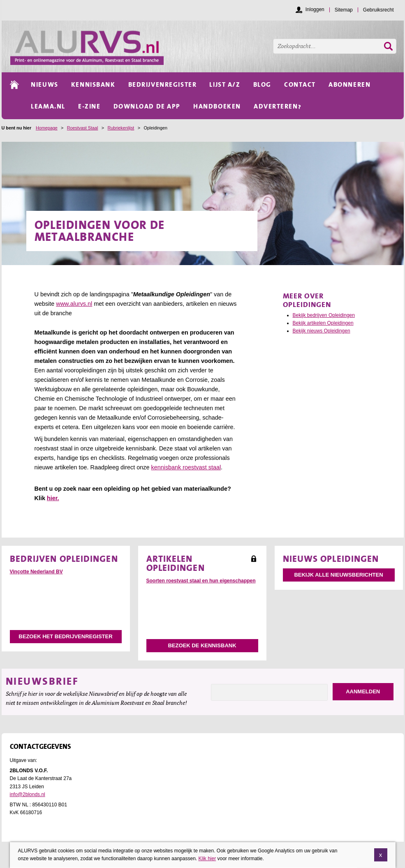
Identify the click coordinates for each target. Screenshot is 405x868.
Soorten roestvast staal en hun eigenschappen (201, 581)
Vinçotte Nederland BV (36, 572)
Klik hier (207, 859)
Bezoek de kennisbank (202, 645)
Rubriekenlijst (121, 128)
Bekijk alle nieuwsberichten (338, 575)
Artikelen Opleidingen (176, 563)
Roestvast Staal (83, 128)
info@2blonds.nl (28, 794)
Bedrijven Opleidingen (64, 559)
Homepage (47, 128)
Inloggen (315, 9)
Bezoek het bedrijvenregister (65, 636)
